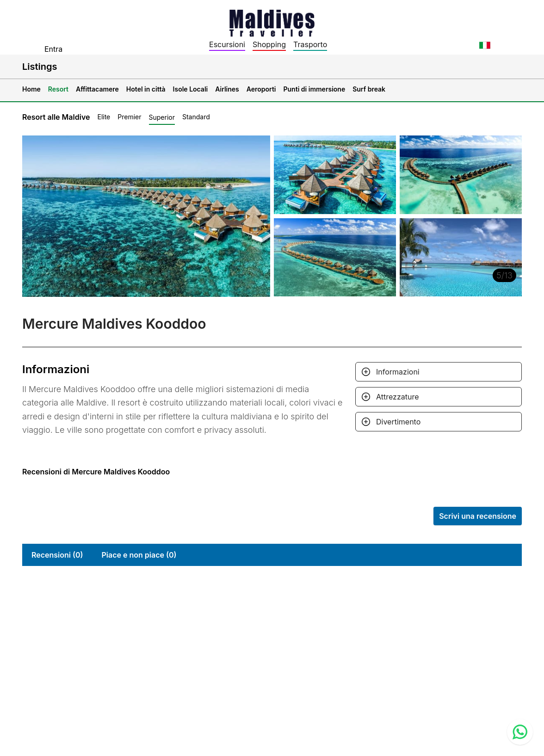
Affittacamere (97, 89)
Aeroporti (261, 89)
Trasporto (310, 44)
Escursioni (227, 44)
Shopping (269, 44)
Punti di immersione (315, 89)
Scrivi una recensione (478, 516)
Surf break (369, 89)
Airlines (227, 89)
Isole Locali (191, 89)
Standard (196, 117)
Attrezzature (397, 397)
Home (31, 89)
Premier (129, 117)
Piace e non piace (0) (139, 555)
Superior (162, 117)
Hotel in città (146, 89)
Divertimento (398, 422)
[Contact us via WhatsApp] (520, 732)
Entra (53, 49)
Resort (58, 89)
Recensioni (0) (57, 555)
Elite (104, 117)
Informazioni (398, 372)
